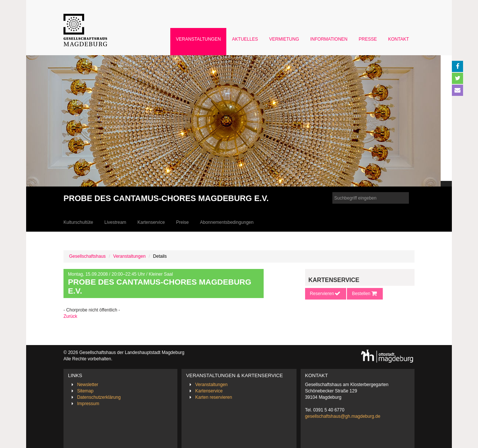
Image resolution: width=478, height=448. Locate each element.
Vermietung (284, 39)
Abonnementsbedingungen (226, 222)
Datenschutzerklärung (99, 397)
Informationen (329, 39)
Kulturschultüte (78, 222)
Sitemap (85, 391)
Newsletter (88, 385)
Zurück (70, 316)
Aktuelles (245, 39)
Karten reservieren (214, 397)
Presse (368, 39)
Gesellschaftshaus (87, 256)
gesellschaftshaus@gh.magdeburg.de (343, 416)
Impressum (88, 404)
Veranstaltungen (198, 39)
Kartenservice (151, 222)
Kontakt (398, 39)
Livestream (115, 222)
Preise (182, 222)
